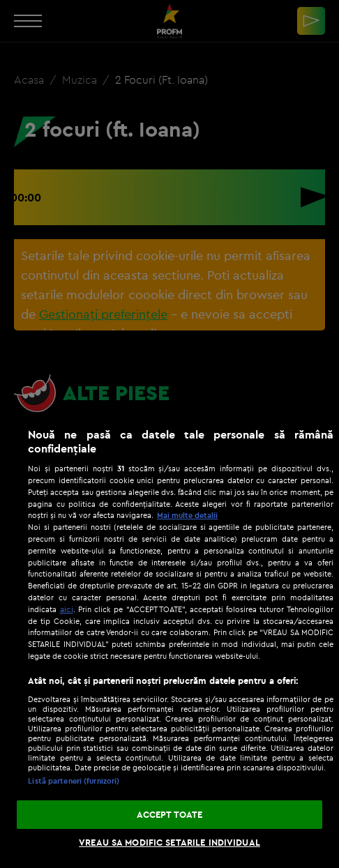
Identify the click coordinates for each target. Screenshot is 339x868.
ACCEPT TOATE (170, 814)
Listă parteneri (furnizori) (74, 781)
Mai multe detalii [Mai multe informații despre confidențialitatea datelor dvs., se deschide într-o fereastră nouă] (187, 515)
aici (67, 609)
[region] (169, 641)
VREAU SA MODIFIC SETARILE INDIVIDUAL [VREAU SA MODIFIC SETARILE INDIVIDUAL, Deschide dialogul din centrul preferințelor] (169, 842)
